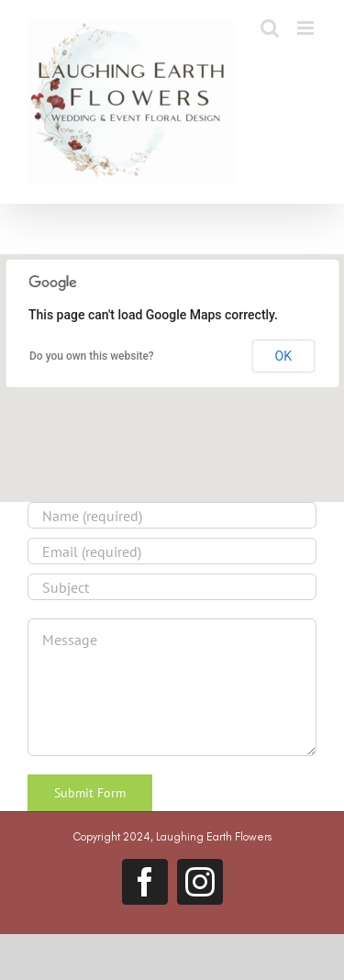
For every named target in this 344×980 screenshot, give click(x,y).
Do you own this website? (92, 356)
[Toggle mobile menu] (307, 28)
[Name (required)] (172, 515)
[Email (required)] (172, 551)
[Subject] (172, 587)
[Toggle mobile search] (270, 28)
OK (283, 356)
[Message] (172, 687)
